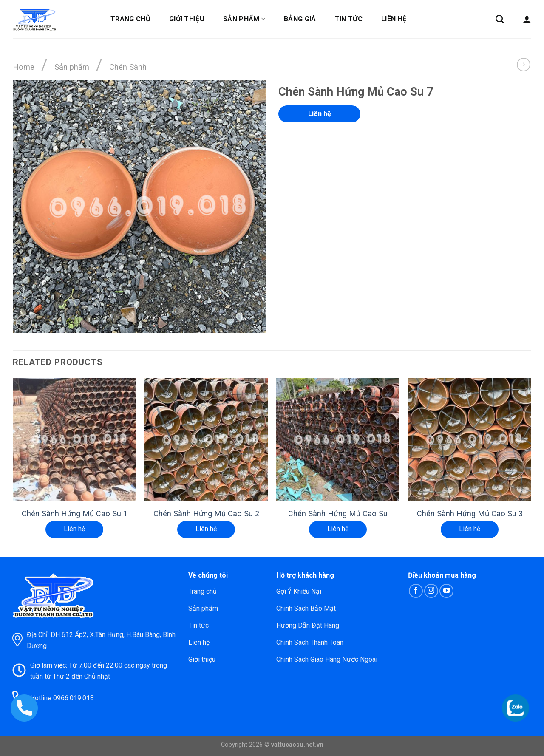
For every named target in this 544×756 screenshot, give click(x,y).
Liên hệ (394, 19)
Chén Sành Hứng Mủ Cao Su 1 (75, 514)
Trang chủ (130, 19)
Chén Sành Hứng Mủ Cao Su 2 (206, 514)
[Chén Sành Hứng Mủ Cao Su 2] (206, 439)
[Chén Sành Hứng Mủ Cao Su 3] (470, 439)
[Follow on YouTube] (446, 591)
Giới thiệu (187, 19)
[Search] (500, 19)
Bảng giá (300, 19)
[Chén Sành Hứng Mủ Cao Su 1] (74, 439)
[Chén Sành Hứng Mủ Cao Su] (338, 439)
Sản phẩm (244, 19)
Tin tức (349, 19)
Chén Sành (128, 67)
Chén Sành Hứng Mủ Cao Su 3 (470, 514)
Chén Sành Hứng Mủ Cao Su (338, 514)
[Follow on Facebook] (416, 591)
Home (24, 67)
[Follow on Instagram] (431, 591)
